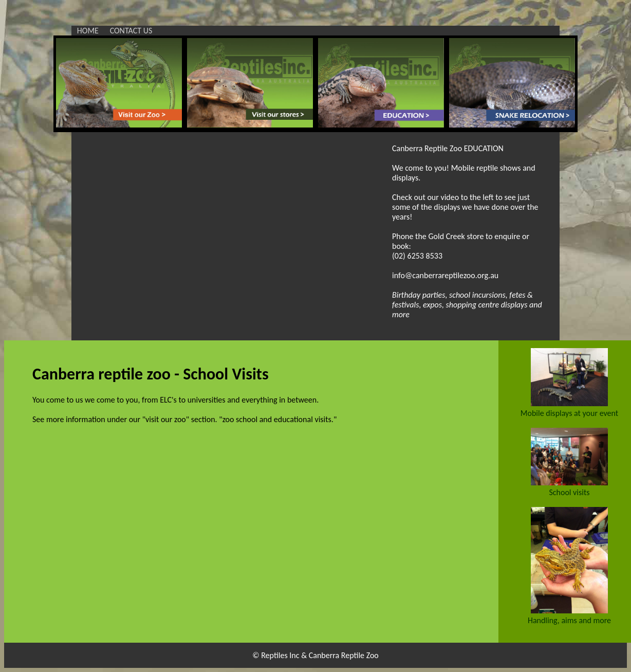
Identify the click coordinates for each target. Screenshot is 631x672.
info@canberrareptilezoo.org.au (445, 275)
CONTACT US (131, 31)
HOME (88, 31)
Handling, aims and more (569, 620)
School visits (569, 492)
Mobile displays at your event (569, 413)
